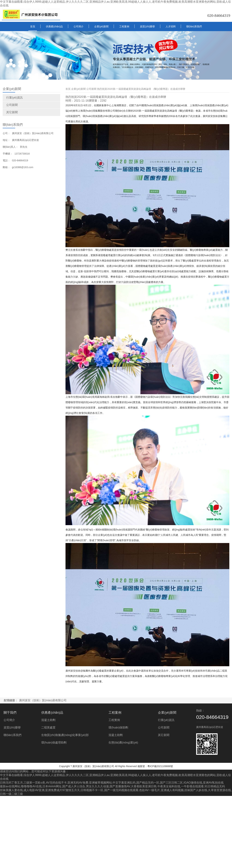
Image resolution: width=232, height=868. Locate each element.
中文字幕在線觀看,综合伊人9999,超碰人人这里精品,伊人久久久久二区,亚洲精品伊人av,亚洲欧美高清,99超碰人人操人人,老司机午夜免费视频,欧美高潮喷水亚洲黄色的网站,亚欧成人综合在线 (115, 4)
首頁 (33, 26)
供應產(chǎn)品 (54, 26)
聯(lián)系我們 (194, 26)
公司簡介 (79, 26)
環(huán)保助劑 (118, 728)
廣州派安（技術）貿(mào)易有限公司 (43, 700)
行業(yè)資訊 (14, 98)
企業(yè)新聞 (101, 26)
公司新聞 (12, 105)
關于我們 (10, 713)
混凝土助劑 (48, 720)
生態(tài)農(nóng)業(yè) (123, 743)
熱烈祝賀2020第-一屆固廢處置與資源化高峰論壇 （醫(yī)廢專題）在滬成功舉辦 (141, 89)
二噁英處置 (48, 728)
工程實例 (114, 720)
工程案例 (124, 26)
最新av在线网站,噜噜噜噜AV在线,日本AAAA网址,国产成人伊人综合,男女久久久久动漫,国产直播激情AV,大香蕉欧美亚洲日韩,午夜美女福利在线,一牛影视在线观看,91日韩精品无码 (112, 786)
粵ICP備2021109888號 (160, 766)
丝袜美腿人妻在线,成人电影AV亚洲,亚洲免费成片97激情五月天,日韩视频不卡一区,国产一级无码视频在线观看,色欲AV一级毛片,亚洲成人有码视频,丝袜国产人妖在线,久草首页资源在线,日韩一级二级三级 (116, 792)
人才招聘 (171, 26)
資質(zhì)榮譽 (147, 26)
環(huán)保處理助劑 (54, 743)
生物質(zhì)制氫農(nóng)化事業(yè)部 (65, 735)
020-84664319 (219, 15)
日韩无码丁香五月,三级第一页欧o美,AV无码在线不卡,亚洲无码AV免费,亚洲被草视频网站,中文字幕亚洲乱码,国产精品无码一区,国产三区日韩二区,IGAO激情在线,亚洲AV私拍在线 (112, 783)
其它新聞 (12, 112)
